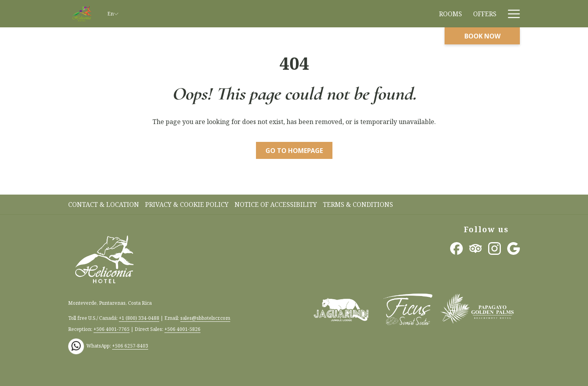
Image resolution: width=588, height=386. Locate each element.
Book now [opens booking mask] (482, 36)
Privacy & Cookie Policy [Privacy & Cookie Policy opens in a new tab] (188, 204)
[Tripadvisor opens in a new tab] (475, 248)
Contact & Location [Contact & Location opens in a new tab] (105, 204)
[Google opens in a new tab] (514, 248)
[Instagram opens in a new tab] (494, 248)
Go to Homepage (294, 151)
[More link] (511, 14)
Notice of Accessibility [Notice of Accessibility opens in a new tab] (277, 204)
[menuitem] (451, 14)
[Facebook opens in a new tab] (456, 248)
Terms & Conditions (358, 204)
